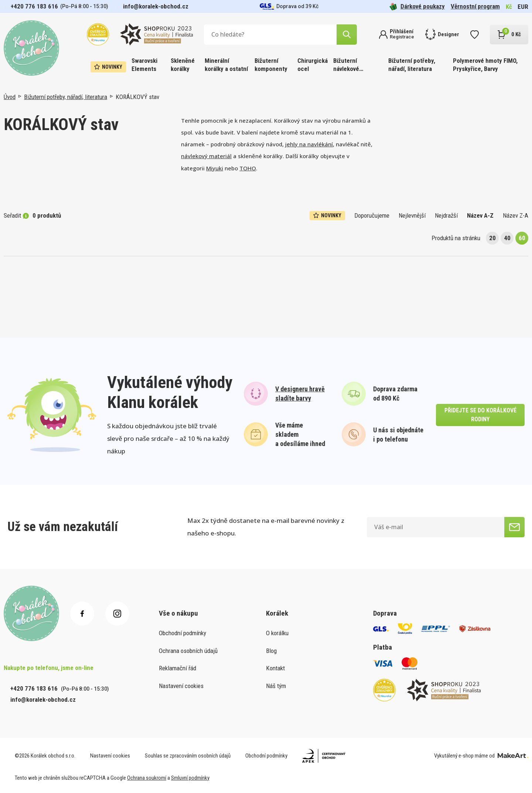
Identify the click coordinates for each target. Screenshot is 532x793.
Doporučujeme (372, 215)
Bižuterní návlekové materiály (346, 65)
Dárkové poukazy (417, 6)
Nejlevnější (412, 215)
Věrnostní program (475, 6)
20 (492, 238)
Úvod (10, 97)
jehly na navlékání (309, 144)
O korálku (277, 633)
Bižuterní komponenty (271, 65)
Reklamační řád (178, 668)
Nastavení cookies (181, 686)
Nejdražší (446, 215)
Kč (509, 7)
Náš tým (276, 686)
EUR (523, 7)
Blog (271, 651)
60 (522, 238)
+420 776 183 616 (34, 6)
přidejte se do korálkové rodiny (480, 415)
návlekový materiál (206, 156)
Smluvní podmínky (190, 778)
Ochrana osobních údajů (188, 651)
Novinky (108, 67)
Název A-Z (480, 215)
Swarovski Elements (144, 65)
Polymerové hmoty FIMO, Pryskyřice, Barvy (485, 65)
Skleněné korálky (183, 65)
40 (507, 238)
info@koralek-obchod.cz (156, 6)
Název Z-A (516, 215)
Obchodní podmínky (183, 633)
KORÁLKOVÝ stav (137, 97)
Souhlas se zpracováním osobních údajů (188, 756)
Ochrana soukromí (147, 778)
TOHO (248, 168)
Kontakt (275, 668)
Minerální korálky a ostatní (226, 65)
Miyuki (215, 168)
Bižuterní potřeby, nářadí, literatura (412, 65)
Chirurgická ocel (313, 65)
